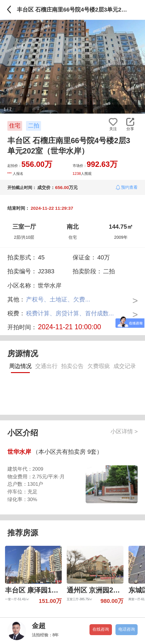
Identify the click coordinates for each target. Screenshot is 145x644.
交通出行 (46, 366)
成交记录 (125, 366)
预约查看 (129, 187)
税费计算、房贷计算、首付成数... (70, 313)
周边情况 (20, 366)
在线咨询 (101, 629)
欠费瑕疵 (99, 366)
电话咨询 (127, 629)
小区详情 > (124, 431)
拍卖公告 (72, 366)
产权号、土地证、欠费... (58, 299)
